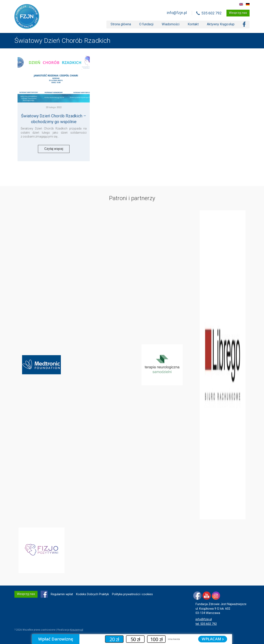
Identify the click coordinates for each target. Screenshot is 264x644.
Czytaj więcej (54, 149)
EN (241, 4)
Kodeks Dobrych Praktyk (93, 594)
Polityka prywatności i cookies (132, 594)
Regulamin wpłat (62, 594)
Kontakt (193, 24)
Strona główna (121, 24)
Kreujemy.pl (77, 630)
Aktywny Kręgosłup (221, 24)
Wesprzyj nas (238, 13)
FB (44, 594)
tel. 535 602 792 (206, 624)
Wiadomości (171, 24)
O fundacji (146, 24)
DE (248, 4)
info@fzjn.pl (177, 13)
